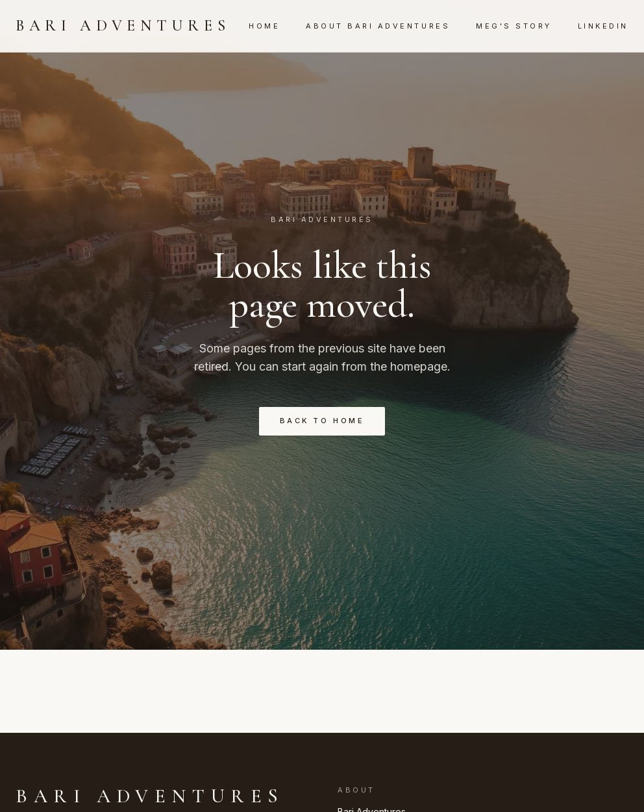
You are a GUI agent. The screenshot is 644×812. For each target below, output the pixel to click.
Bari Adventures (123, 26)
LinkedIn (603, 26)
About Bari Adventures (378, 26)
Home (264, 26)
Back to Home (322, 421)
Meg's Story (514, 26)
